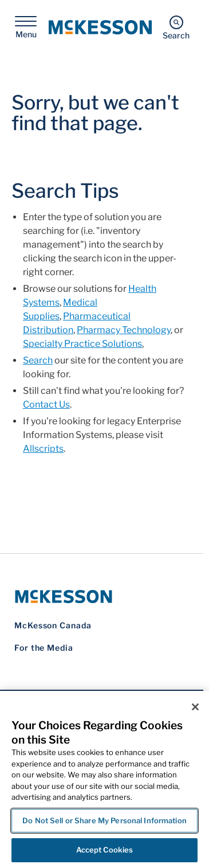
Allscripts (43, 449)
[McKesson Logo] (102, 597)
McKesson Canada (53, 625)
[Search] (176, 27)
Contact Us (46, 404)
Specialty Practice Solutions (82, 344)
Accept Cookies (105, 850)
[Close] (195, 707)
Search (38, 360)
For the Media (44, 648)
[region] (104, 779)
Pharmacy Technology (124, 330)
